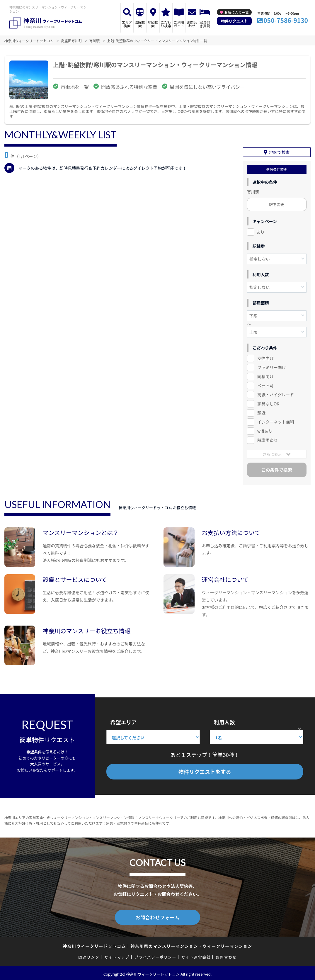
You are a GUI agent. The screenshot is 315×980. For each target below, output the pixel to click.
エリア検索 (127, 24)
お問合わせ (192, 24)
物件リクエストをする (205, 771)
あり (260, 231)
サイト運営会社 (196, 955)
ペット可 (265, 385)
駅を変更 (277, 204)
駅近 (261, 412)
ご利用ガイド (179, 24)
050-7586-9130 (286, 20)
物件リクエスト (234, 21)
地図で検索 (279, 151)
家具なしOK (268, 403)
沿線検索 (140, 24)
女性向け (265, 357)
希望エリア (124, 721)
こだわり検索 (166, 24)
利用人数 (224, 721)
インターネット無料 (276, 421)
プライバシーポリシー (155, 955)
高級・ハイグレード (276, 394)
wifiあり (265, 430)
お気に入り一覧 (236, 12)
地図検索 (153, 24)
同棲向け (265, 376)
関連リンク (89, 955)
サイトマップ (117, 955)
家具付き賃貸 (205, 24)
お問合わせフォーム (158, 916)
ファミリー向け (272, 366)
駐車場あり (268, 439)
